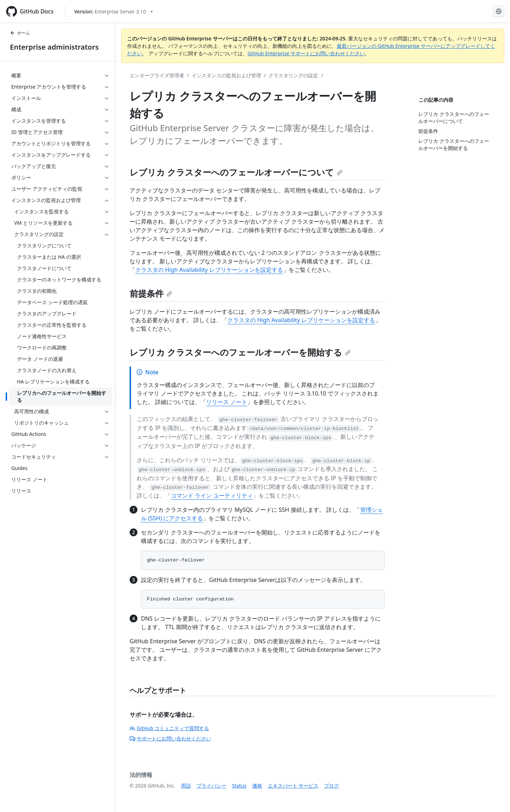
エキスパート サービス (293, 786)
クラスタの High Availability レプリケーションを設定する (209, 270)
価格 (257, 786)
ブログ (331, 786)
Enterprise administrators (54, 47)
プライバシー (211, 786)
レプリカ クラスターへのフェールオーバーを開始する (240, 352)
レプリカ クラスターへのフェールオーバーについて (236, 172)
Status (239, 786)
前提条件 (151, 293)
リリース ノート (227, 402)
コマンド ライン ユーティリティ (212, 495)
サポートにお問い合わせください (170, 738)
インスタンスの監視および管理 (226, 75)
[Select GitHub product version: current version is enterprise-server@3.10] (114, 12)
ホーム (20, 33)
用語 (186, 786)
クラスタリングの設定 (293, 75)
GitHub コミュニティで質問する (169, 728)
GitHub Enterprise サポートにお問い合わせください (306, 53)
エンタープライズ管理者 (157, 75)
